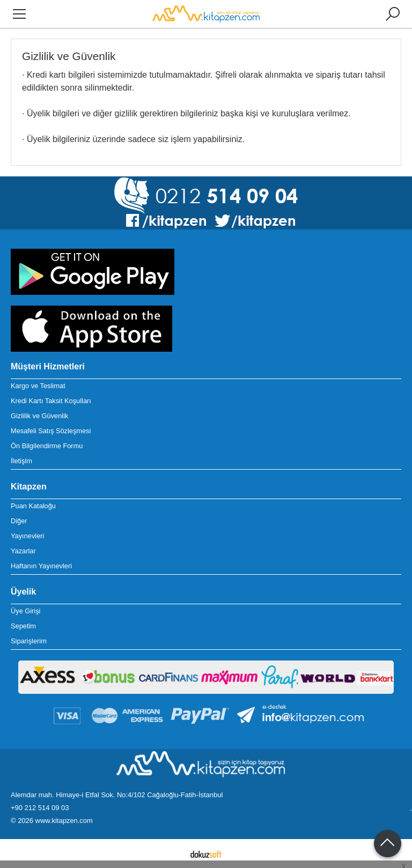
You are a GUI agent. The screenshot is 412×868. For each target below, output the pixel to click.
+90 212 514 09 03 (40, 808)
